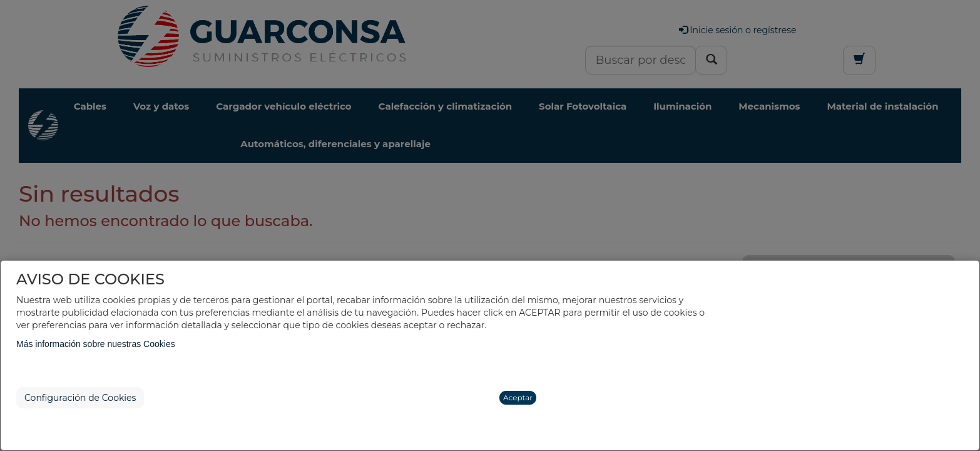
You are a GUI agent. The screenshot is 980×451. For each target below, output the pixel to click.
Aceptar (518, 397)
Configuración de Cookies (80, 398)
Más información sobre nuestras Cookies (96, 344)
